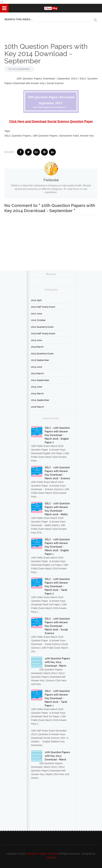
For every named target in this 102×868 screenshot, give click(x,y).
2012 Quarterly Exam (42, 327)
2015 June (37, 387)
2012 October (38, 320)
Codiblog (51, 857)
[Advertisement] (17, 30)
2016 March (38, 407)
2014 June (37, 367)
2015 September (40, 400)
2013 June (37, 340)
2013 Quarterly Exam (42, 354)
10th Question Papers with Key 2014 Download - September (46, 54)
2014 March (37, 373)
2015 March (37, 394)
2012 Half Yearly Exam (43, 307)
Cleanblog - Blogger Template (42, 854)
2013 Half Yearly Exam (43, 333)
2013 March (37, 347)
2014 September (21, 69)
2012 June (37, 314)
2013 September (40, 360)
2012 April (36, 300)
